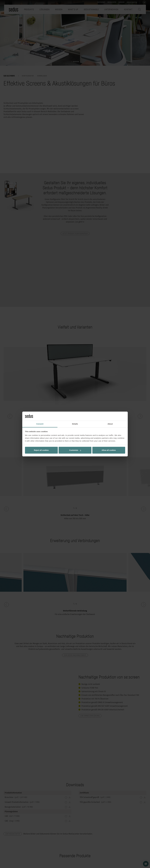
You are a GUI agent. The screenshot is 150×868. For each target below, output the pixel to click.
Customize (75, 450)
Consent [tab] (40, 424)
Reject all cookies (41, 450)
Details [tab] (75, 424)
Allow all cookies (109, 450)
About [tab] (110, 424)
